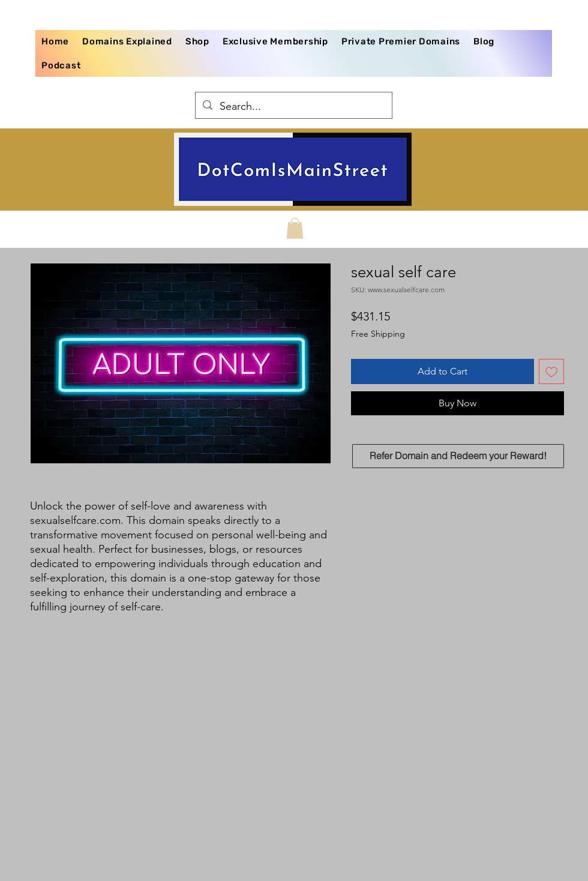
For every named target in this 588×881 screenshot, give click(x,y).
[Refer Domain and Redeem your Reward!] (458, 456)
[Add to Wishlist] (551, 371)
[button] (295, 228)
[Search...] (293, 107)
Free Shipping (378, 334)
